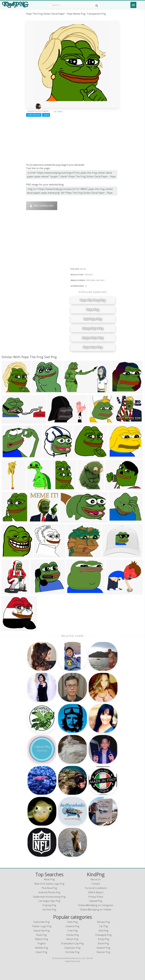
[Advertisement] (72, 139)
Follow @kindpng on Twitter (96, 910)
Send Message (34, 115)
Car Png (103, 926)
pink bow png (49, 888)
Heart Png (42, 952)
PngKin (42, 943)
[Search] (97, 6)
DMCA (46, 115)
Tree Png (72, 931)
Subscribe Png (42, 922)
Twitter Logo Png (42, 926)
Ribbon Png (42, 939)
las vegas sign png (49, 901)
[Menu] (133, 5)
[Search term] (74, 5)
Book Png (103, 943)
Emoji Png (103, 939)
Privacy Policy (96, 897)
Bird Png (103, 931)
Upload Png (96, 901)
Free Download (42, 206)
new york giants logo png (49, 884)
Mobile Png (42, 948)
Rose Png (42, 935)
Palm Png (72, 922)
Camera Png (72, 926)
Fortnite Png (72, 952)
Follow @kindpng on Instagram (96, 905)
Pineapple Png (103, 935)
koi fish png (49, 910)
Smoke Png (72, 935)
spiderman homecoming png (49, 897)
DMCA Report (96, 892)
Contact (96, 884)
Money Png (103, 922)
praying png (49, 905)
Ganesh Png (103, 948)
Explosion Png (72, 948)
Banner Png (103, 952)
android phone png (49, 892)
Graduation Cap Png (72, 943)
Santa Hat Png (42, 931)
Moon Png (72, 939)
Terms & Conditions (96, 888)
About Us (96, 879)
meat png (49, 879)
